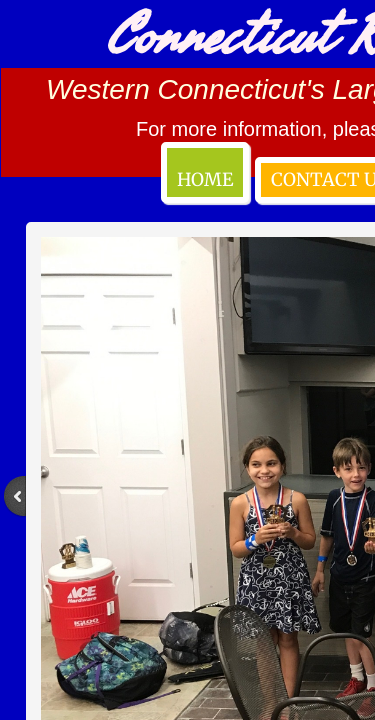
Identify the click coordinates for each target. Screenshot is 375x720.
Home (205, 179)
